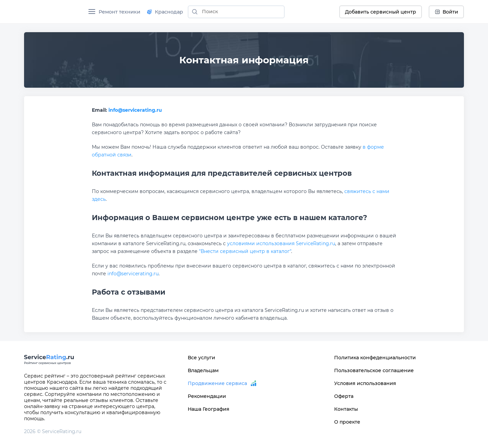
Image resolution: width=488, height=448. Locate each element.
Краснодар (165, 12)
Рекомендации (207, 396)
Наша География (209, 409)
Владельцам (203, 370)
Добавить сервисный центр (381, 12)
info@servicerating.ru (135, 110)
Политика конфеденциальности (375, 358)
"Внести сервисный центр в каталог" (245, 251)
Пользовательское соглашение (374, 370)
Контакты (346, 409)
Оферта (344, 396)
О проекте (347, 422)
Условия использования (365, 383)
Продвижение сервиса (217, 383)
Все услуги (201, 358)
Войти (446, 12)
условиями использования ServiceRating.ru (281, 243)
